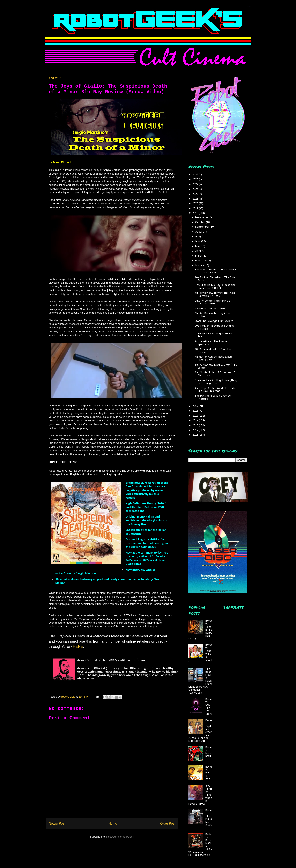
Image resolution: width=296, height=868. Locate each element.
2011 (196, 435)
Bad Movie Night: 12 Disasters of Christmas (215, 374)
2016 (196, 411)
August (200, 232)
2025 (196, 179)
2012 (196, 430)
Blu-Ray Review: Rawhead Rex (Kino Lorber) (216, 366)
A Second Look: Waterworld (211, 308)
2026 (196, 175)
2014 (196, 420)
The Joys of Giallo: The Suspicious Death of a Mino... (216, 271)
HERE (78, 646)
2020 (196, 203)
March (199, 256)
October (201, 222)
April (198, 251)
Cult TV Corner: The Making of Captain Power (213, 302)
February (201, 261)
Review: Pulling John (209, 773)
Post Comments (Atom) (120, 837)
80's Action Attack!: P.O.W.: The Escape (213, 351)
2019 (196, 208)
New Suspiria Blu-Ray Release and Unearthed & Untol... (215, 286)
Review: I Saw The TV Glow (209, 706)
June (198, 241)
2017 (195, 406)
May (198, 246)
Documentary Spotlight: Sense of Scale (215, 335)
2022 (196, 194)
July (198, 236)
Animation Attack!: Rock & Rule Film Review (214, 358)
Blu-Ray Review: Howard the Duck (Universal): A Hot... (215, 294)
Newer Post (57, 823)
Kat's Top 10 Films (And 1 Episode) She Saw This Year (216, 389)
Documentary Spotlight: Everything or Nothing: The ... (216, 382)
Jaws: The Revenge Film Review (214, 321)
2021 (196, 199)
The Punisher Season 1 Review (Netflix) (213, 397)
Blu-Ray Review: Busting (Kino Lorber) (213, 315)
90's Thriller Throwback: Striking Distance (214, 327)
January (200, 265)
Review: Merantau (209, 752)
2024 (196, 184)
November (202, 217)
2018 (196, 213)
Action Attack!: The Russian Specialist (211, 343)
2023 (196, 189)
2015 (196, 416)
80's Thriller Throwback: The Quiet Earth (216, 279)
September (203, 227)
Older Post (168, 823)
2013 (196, 425)
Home (113, 823)
